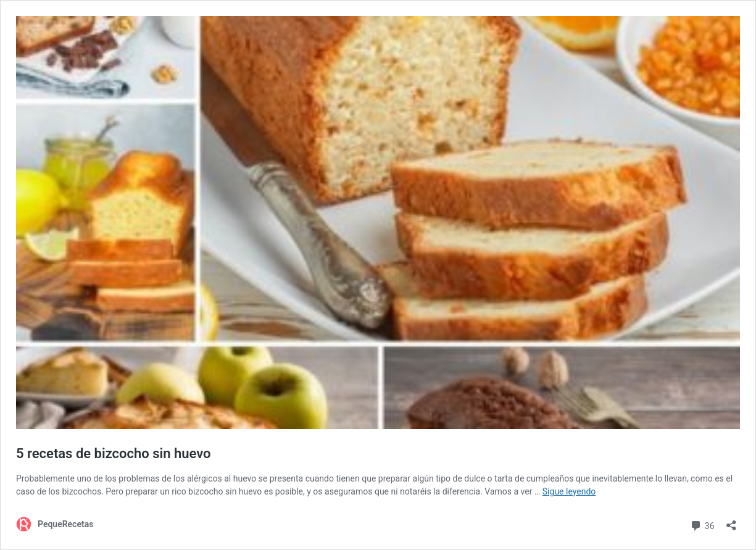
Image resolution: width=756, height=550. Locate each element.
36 (702, 524)
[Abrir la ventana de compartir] (731, 521)
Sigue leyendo (569, 491)
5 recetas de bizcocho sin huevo (114, 454)
